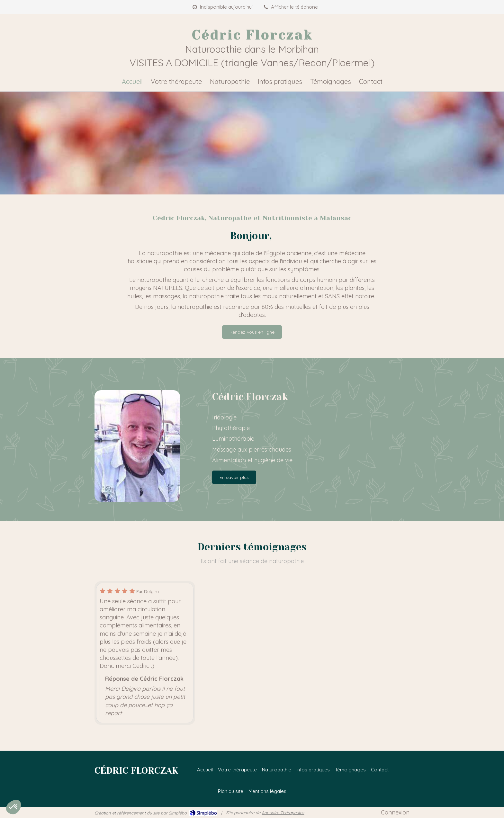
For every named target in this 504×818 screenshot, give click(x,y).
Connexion (395, 812)
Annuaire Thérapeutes (283, 813)
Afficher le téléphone (294, 7)
